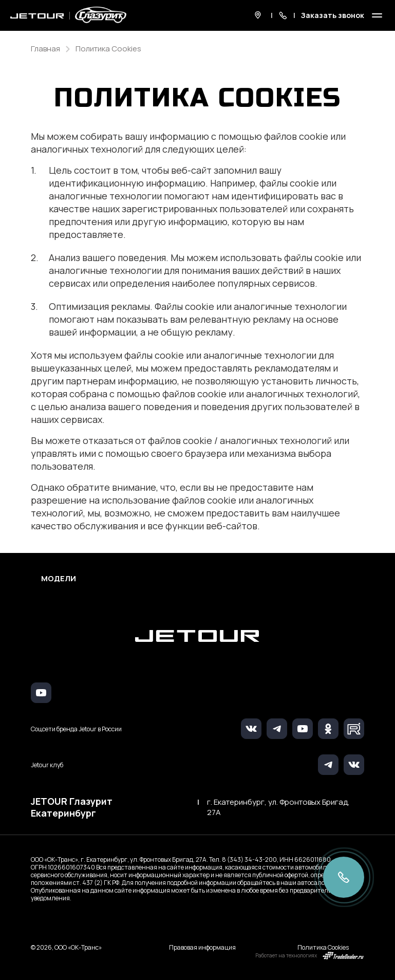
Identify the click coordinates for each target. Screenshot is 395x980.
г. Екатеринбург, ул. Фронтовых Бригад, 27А (278, 807)
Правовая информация (202, 947)
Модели (59, 579)
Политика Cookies (323, 947)
